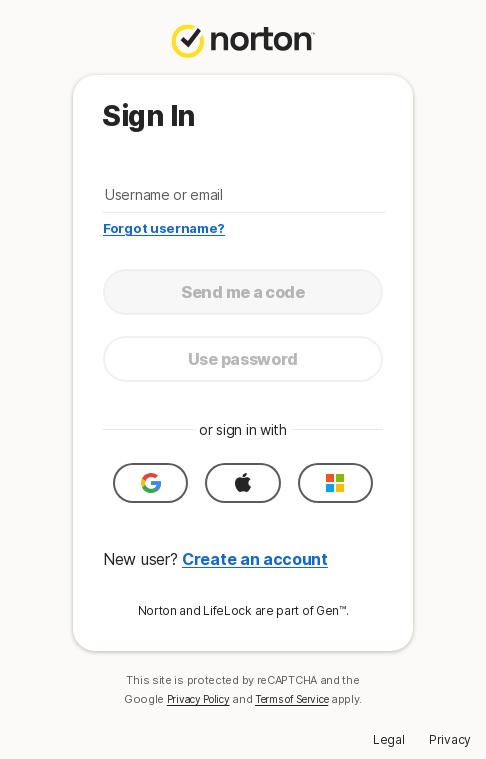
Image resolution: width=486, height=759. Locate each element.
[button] (150, 483)
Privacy (450, 739)
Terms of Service (291, 699)
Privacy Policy (198, 699)
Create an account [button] (255, 559)
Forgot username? (164, 228)
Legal (389, 739)
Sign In (148, 116)
